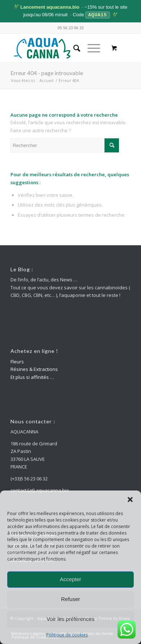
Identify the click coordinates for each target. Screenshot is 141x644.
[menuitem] (73, 48)
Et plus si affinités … (32, 377)
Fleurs (17, 361)
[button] (130, 500)
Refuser (71, 599)
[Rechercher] (73, 48)
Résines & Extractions (34, 369)
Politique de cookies (67, 635)
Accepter (70, 579)
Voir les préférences (71, 619)
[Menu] (90, 48)
